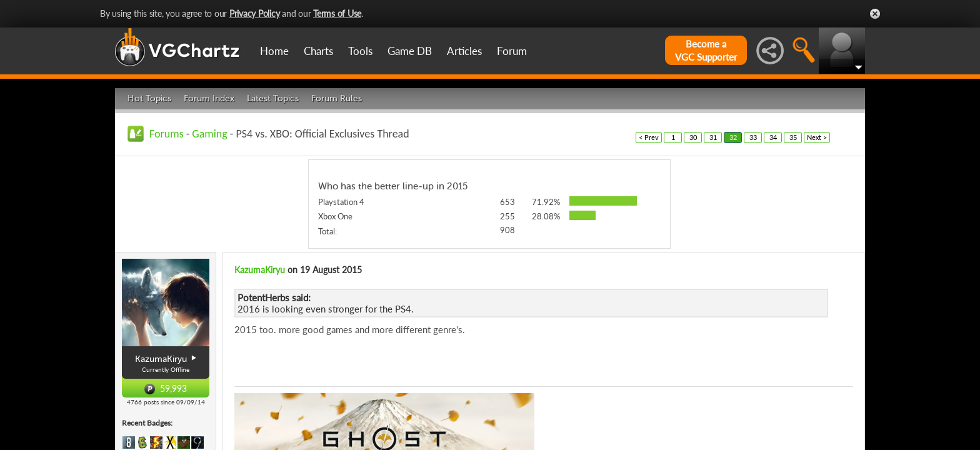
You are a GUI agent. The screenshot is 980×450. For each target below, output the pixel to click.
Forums (167, 134)
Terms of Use (337, 13)
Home (274, 51)
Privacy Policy (255, 13)
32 (733, 137)
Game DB (410, 51)
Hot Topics (149, 98)
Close (875, 14)
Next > (817, 137)
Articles (464, 51)
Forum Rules (337, 98)
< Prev (649, 137)
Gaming (209, 134)
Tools (360, 51)
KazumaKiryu (260, 270)
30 (693, 137)
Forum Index (209, 98)
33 (753, 137)
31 (713, 137)
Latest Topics (273, 98)
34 (773, 137)
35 (793, 137)
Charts (318, 51)
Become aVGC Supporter (706, 50)
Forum (512, 51)
